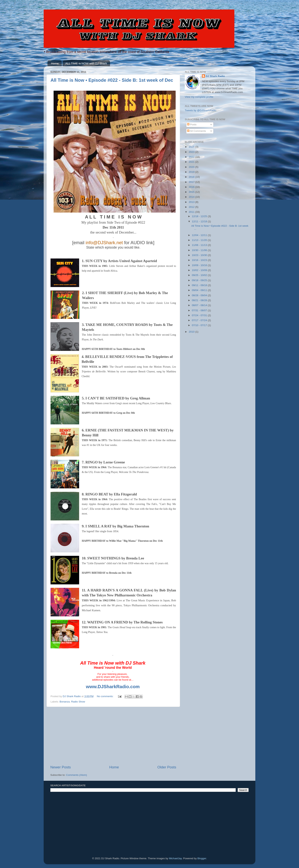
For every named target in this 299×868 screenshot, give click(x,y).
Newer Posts (61, 767)
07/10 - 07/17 (200, 325)
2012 (192, 207)
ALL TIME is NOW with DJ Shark (86, 63)
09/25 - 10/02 (200, 275)
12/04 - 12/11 (200, 235)
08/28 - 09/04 (200, 295)
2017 (192, 182)
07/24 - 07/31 (200, 315)
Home (55, 63)
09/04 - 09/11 (200, 290)
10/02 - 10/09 (200, 270)
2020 (192, 167)
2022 (192, 157)
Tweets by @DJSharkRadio (201, 110)
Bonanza (65, 702)
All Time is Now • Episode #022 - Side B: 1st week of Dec (112, 80)
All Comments (197, 131)
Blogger (202, 858)
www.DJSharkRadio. (108, 687)
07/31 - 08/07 (200, 310)
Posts (192, 124)
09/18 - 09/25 (200, 280)
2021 (192, 162)
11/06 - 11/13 (200, 245)
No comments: (106, 696)
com (135, 687)
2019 (192, 172)
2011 (192, 212)
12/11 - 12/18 (200, 221)
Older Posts (167, 767)
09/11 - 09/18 (200, 285)
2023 (192, 152)
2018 (192, 177)
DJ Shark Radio (215, 76)
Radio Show (78, 702)
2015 (192, 192)
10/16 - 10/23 (200, 260)
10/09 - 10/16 (200, 265)
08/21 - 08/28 (200, 300)
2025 (192, 147)
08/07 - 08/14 (200, 305)
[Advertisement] (113, 736)
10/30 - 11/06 (200, 250)
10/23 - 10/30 (200, 255)
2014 (192, 197)
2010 (192, 332)
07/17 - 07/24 (200, 320)
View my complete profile (199, 97)
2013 (192, 202)
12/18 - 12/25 (200, 216)
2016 (192, 187)
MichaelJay (175, 858)
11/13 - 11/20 (200, 240)
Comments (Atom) (77, 775)
